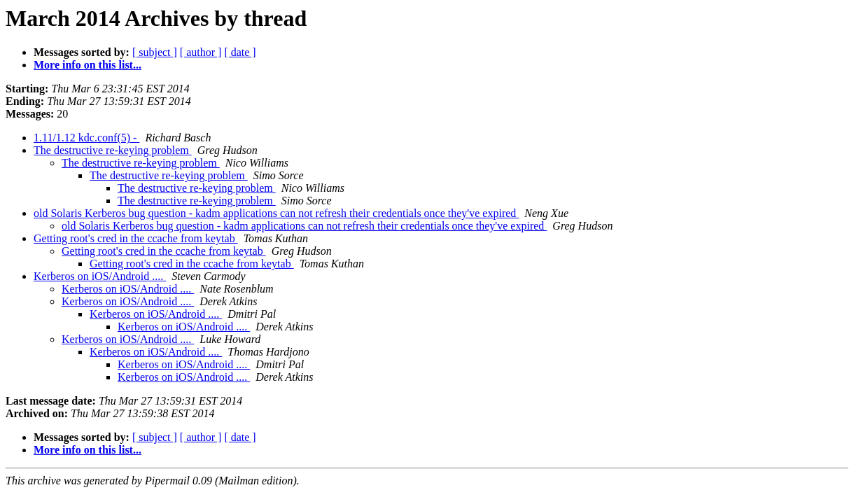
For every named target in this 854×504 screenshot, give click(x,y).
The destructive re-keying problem (113, 150)
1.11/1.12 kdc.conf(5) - (86, 138)
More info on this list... (87, 65)
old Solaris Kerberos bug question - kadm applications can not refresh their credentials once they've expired (276, 213)
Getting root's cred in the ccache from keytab (136, 238)
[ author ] (201, 52)
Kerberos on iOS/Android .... (100, 276)
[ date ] (240, 52)
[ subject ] (155, 52)
